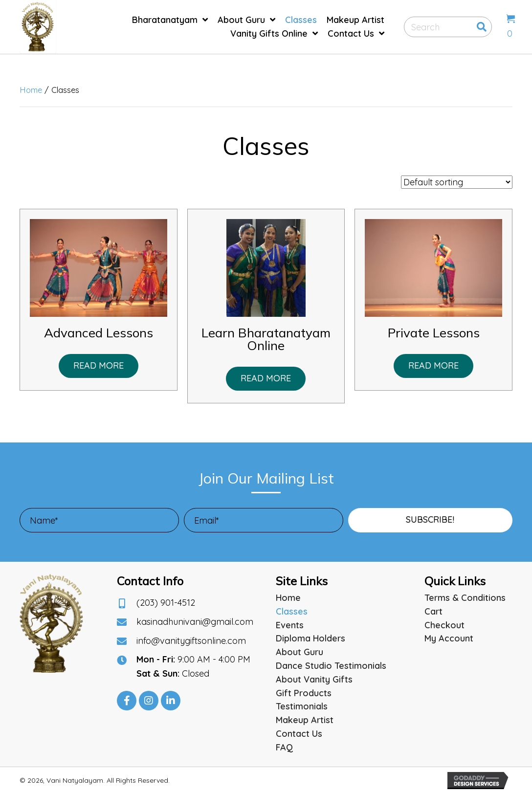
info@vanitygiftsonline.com (191, 641)
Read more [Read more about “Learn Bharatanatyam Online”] (266, 378)
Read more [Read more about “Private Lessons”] (433, 365)
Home (31, 90)
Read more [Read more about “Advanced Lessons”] (99, 365)
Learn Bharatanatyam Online (266, 339)
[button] (430, 520)
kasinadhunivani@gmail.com (195, 622)
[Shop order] (457, 182)
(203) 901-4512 (166, 603)
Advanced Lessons (99, 333)
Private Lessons (434, 333)
